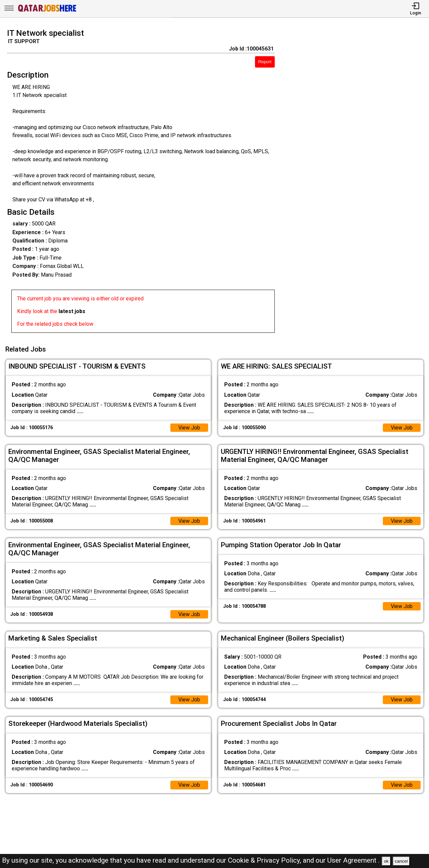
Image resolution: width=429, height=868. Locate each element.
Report (265, 62)
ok (386, 861)
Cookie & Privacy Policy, (265, 860)
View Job (189, 427)
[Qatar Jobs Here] (47, 11)
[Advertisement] (357, 183)
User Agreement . (354, 860)
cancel (401, 861)
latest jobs (72, 311)
